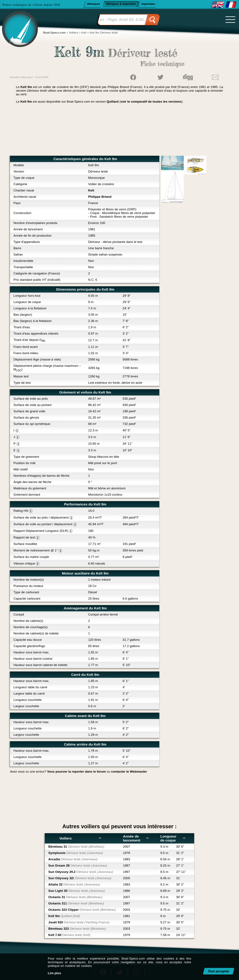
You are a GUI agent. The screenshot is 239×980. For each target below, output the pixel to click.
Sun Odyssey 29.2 (81, 872)
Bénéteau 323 (77, 929)
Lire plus (54, 973)
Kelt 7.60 (69, 935)
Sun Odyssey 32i (80, 878)
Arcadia (73, 859)
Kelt (91, 190)
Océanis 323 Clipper (82, 910)
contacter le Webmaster (129, 772)
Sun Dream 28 (78, 866)
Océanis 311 (76, 903)
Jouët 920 (79, 922)
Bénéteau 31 (76, 847)
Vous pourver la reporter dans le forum (77, 772)
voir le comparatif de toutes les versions (151, 102)
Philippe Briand (100, 197)
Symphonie (76, 853)
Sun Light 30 (77, 891)
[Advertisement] (119, 131)
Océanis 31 (75, 897)
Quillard (113, 102)
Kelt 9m (64, 916)
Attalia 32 (74, 884)
